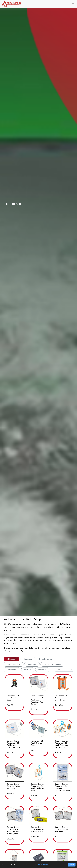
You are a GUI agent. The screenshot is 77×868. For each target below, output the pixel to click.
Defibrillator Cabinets (52, 665)
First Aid (28, 670)
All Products (12, 659)
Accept (72, 865)
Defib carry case (14, 665)
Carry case (28, 659)
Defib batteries (45, 659)
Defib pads (32, 665)
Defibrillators (12, 670)
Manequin (42, 670)
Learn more (42, 865)
